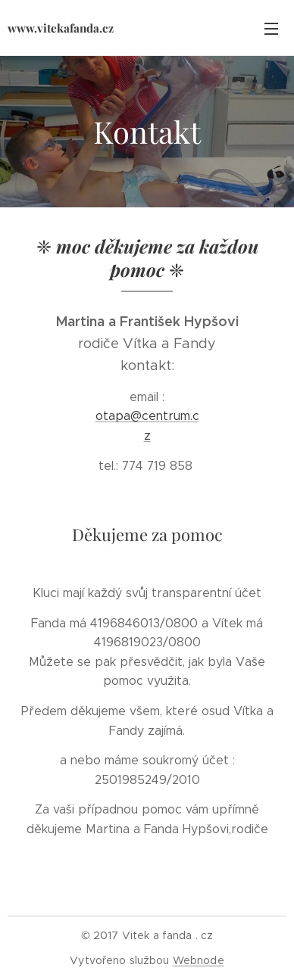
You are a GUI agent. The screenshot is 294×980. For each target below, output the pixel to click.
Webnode (199, 960)
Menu (271, 29)
